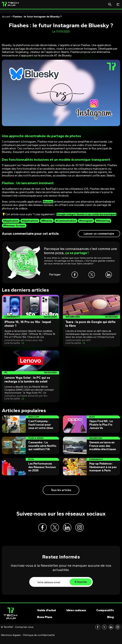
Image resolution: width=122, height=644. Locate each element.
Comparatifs (105, 616)
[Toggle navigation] (118, 4)
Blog (110, 623)
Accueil (6, 17)
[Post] (30, 324)
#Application (11, 224)
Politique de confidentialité (39, 641)
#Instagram (86, 224)
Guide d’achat (47, 616)
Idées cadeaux (76, 616)
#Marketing (103, 224)
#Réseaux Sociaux (14, 229)
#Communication (66, 224)
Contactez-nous (24, 633)
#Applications (30, 224)
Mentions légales (11, 641)
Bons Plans (45, 623)
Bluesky (48, 202)
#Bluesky (47, 224)
